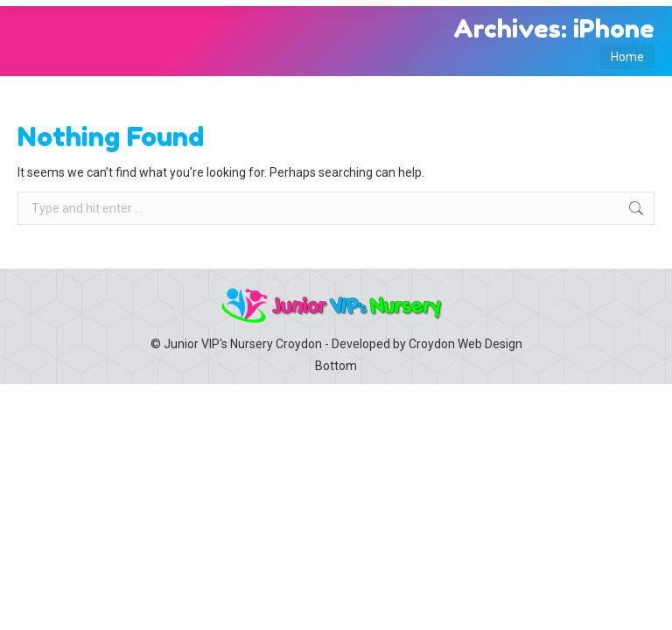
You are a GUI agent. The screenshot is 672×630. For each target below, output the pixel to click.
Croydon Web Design (465, 344)
